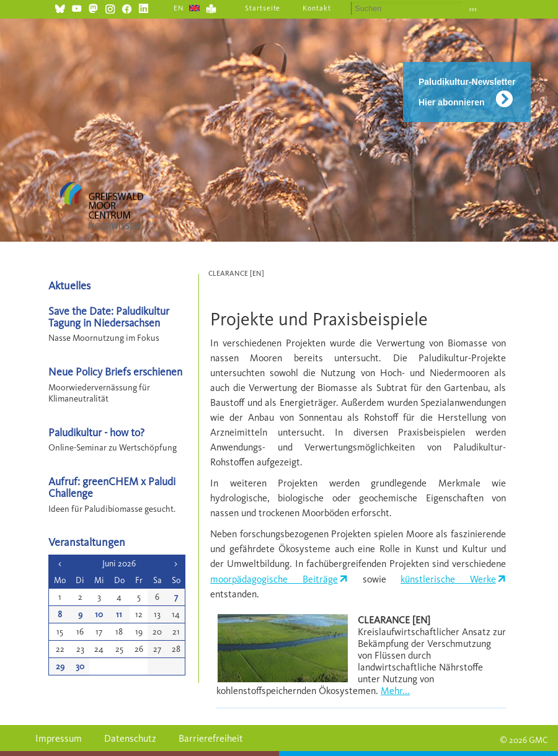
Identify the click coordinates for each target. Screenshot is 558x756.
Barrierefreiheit (211, 738)
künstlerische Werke (448, 579)
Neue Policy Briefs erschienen (115, 371)
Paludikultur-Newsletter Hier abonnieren (467, 92)
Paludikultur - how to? (96, 432)
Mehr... (395, 691)
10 (99, 614)
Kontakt (317, 8)
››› (473, 9)
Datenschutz (130, 738)
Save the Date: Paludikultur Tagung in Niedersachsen (109, 317)
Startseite (263, 8)
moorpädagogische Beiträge (274, 579)
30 (80, 666)
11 (119, 614)
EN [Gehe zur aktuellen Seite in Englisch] (179, 8)
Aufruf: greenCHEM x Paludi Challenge (112, 487)
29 (60, 666)
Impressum (59, 738)
